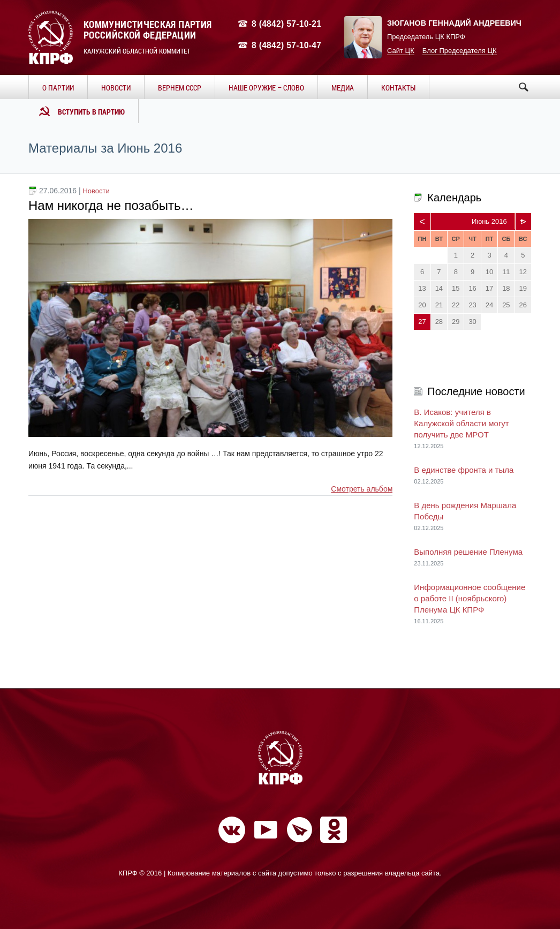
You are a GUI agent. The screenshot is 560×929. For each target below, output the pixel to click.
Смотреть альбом (362, 489)
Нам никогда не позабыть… (111, 205)
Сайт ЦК (401, 51)
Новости (96, 191)
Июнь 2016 (489, 221)
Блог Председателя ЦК (460, 51)
